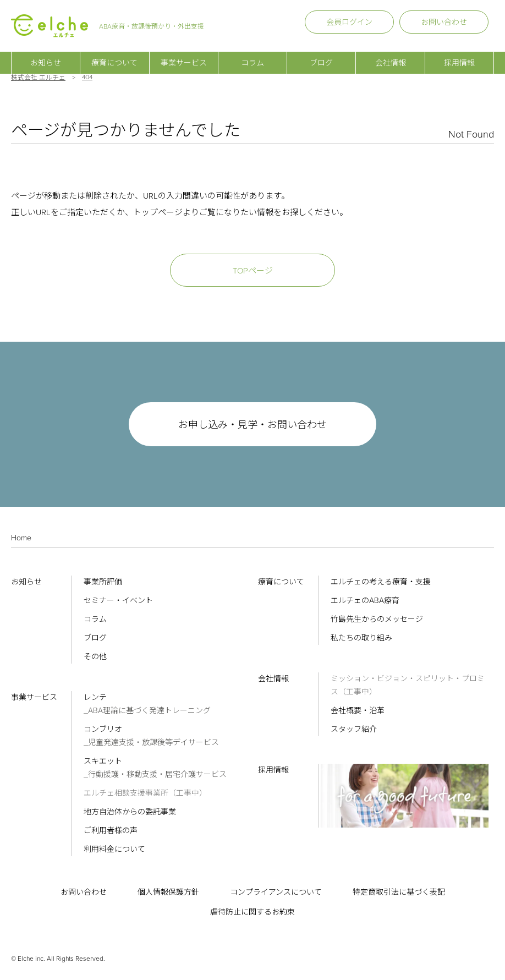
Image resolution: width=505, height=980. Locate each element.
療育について (114, 55)
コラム (252, 55)
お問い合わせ (444, 22)
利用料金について (114, 849)
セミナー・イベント (118, 601)
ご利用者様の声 (111, 831)
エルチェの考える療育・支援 (381, 582)
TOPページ (253, 271)
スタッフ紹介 (354, 729)
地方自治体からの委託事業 (130, 812)
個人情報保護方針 (168, 892)
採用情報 (459, 55)
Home (21, 538)
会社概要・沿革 (358, 711)
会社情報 (391, 55)
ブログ (321, 55)
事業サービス (184, 55)
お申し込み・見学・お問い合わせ (252, 425)
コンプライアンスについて (276, 892)
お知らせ (46, 55)
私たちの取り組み (361, 638)
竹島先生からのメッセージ (377, 619)
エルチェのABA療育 (365, 601)
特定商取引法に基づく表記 (399, 892)
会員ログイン (349, 22)
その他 (95, 657)
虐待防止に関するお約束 (252, 912)
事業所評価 (103, 582)
